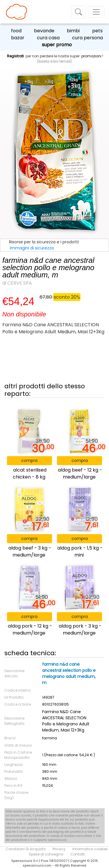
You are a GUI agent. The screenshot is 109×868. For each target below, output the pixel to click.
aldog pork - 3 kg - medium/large (80, 629)
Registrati (15, 56)
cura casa (48, 38)
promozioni (91, 56)
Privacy (59, 849)
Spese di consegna (46, 854)
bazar (18, 38)
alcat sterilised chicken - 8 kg (30, 473)
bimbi (73, 31)
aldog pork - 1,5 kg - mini (80, 551)
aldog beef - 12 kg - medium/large (80, 473)
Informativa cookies (90, 849)
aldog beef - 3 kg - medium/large (30, 551)
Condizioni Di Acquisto (26, 849)
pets (97, 31)
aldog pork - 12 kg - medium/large (30, 629)
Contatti (78, 854)
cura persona (87, 38)
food (16, 31)
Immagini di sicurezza (32, 248)
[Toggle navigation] (78, 12)
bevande (44, 31)
